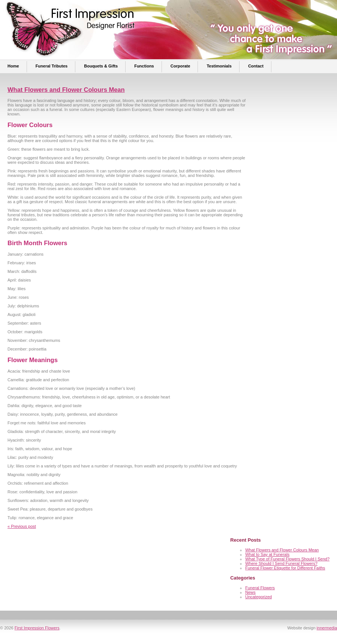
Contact (256, 66)
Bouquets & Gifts (101, 66)
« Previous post (22, 526)
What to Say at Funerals (267, 554)
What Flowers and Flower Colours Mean (66, 90)
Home (13, 66)
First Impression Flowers (37, 628)
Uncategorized (258, 597)
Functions (144, 66)
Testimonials (219, 66)
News (250, 592)
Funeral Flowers (260, 588)
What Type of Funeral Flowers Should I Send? (287, 559)
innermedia (327, 628)
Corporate (180, 66)
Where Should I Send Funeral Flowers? (281, 563)
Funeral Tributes (52, 66)
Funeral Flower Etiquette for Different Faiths (285, 568)
